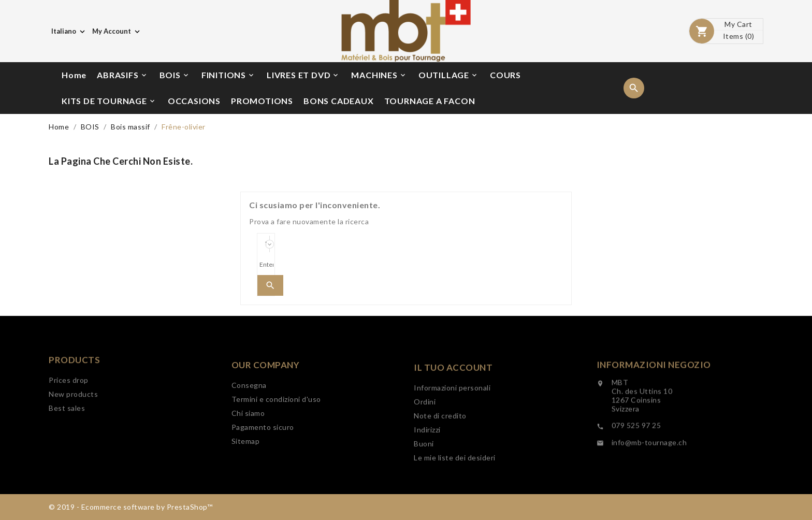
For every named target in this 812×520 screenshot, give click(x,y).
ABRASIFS (122, 75)
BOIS (175, 75)
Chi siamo (248, 446)
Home (74, 75)
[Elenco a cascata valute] (117, 31)
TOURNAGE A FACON (430, 101)
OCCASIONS (194, 101)
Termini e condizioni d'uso (276, 432)
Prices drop (69, 403)
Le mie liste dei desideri (455, 495)
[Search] (266, 265)
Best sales (67, 431)
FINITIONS (228, 75)
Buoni (424, 481)
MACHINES (379, 75)
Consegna (249, 418)
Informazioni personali (452, 425)
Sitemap (246, 474)
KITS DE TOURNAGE (109, 101)
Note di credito (440, 453)
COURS (505, 75)
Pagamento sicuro (263, 460)
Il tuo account (453, 405)
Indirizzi (427, 467)
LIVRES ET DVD (303, 75)
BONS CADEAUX (339, 101)
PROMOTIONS (262, 101)
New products (73, 417)
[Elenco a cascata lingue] (69, 31)
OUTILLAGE (448, 75)
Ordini (425, 439)
